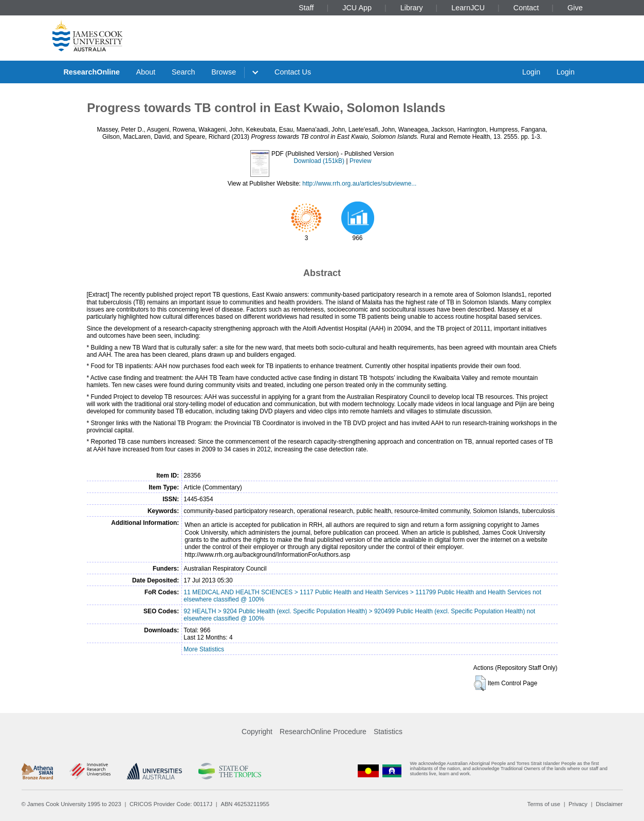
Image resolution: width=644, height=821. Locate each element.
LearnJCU (468, 8)
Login (531, 72)
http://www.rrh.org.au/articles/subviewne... (359, 184)
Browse (224, 72)
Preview (361, 161)
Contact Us (293, 72)
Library (412, 8)
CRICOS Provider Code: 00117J (171, 804)
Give (575, 8)
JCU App (357, 8)
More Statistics (204, 649)
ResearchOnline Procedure (323, 732)
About (146, 72)
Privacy (578, 804)
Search (183, 72)
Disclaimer (609, 804)
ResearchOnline (91, 72)
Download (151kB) (319, 161)
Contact (526, 8)
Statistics (388, 732)
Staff (306, 8)
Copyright (257, 732)
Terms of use (544, 804)
